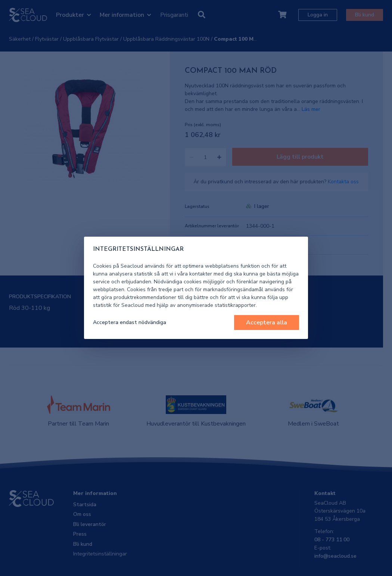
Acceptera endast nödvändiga (130, 322)
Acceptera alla (267, 323)
